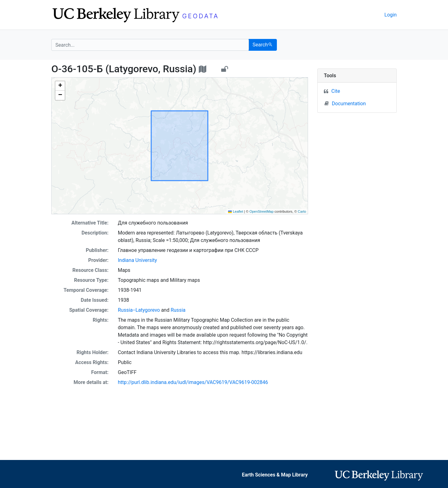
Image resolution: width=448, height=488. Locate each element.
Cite (336, 91)
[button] (60, 86)
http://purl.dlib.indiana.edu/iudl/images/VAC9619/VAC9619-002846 (193, 382)
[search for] (150, 45)
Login (391, 15)
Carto (302, 211)
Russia (178, 310)
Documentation (345, 103)
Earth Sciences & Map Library (275, 475)
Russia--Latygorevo (139, 310)
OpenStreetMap (262, 211)
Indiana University (138, 260)
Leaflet (236, 211)
